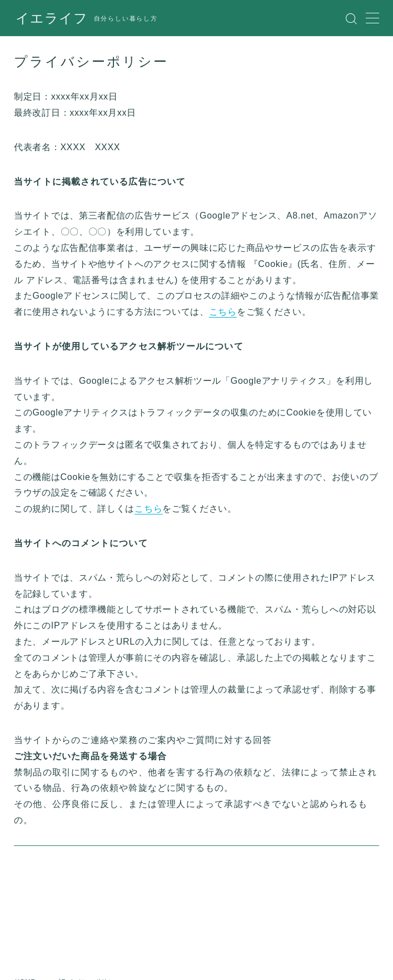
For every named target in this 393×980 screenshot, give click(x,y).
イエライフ (49, 19)
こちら (223, 312)
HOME (26, 915)
